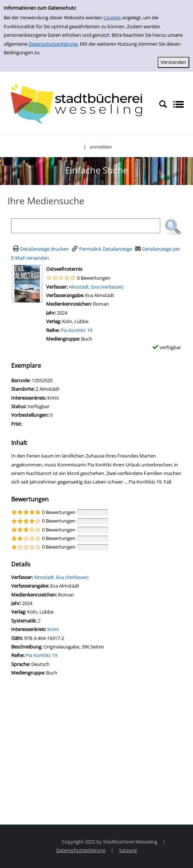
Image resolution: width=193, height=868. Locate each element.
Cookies (112, 17)
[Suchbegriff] (86, 226)
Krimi (53, 629)
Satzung (128, 850)
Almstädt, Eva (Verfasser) (96, 287)
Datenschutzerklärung (53, 44)
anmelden (101, 147)
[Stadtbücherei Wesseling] (79, 104)
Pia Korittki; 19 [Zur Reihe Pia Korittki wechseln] (76, 330)
